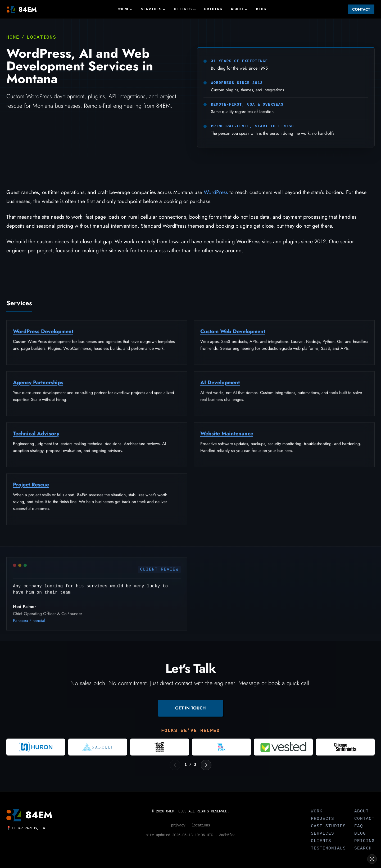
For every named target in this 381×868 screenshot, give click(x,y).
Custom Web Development (233, 335)
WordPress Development (43, 335)
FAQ (359, 826)
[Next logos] (206, 765)
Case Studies (328, 826)
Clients (185, 9)
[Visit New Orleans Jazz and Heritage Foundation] (160, 747)
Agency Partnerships (38, 386)
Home (13, 37)
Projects (323, 819)
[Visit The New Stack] (221, 747)
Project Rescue (31, 488)
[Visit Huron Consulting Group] (36, 747)
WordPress (216, 192)
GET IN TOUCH (190, 708)
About (239, 9)
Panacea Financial (29, 624)
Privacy (178, 825)
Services (153, 9)
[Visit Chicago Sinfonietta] (345, 747)
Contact (361, 9)
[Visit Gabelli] (98, 747)
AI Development (220, 386)
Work (125, 9)
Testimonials (328, 848)
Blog (261, 9)
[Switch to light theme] (372, 859)
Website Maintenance (227, 437)
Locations (42, 37)
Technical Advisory (36, 437)
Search (363, 848)
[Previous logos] (175, 765)
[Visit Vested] (283, 747)
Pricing (213, 9)
